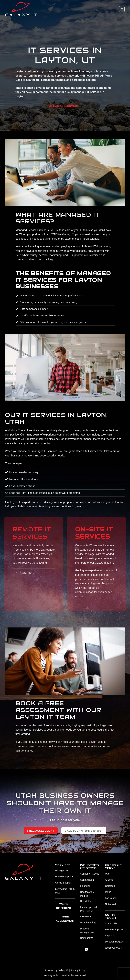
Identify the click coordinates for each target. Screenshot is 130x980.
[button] (122, 9)
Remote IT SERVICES (32, 533)
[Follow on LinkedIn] (86, 949)
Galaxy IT (63, 970)
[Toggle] (16, 573)
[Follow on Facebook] (82, 949)
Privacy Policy (78, 970)
